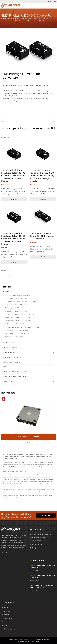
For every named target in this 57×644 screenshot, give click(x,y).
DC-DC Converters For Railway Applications (17, 333)
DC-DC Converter (20, 495)
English (53, 1)
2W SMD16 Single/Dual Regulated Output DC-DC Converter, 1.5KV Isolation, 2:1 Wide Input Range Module (13, 176)
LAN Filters (6, 498)
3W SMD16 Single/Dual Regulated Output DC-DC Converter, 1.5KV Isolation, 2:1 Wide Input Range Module (13, 239)
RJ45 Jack (36, 495)
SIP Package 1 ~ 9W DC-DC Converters (16, 311)
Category (11, 21)
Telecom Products (9, 381)
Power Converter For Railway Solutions (15, 376)
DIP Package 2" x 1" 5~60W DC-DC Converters (18, 321)
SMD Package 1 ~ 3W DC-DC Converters (38, 21)
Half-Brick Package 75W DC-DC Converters (17, 324)
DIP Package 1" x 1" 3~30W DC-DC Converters (18, 317)
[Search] (24, 277)
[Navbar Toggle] (54, 6)
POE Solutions (8, 367)
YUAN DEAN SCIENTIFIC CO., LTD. (28, 639)
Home (6, 21)
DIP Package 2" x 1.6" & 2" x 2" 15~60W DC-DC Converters (22, 327)
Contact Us (19, 498)
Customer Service (9, 629)
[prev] (3, 120)
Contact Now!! (46, 515)
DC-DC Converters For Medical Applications (17, 330)
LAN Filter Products (9, 352)
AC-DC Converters (9, 343)
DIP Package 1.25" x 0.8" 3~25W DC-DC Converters (19, 314)
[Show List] (55, 128)
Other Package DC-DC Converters (14, 337)
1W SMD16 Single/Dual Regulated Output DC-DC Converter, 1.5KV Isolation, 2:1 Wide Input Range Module (42, 176)
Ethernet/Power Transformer (12, 357)
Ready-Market (36, 641)
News (6, 622)
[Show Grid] (52, 128)
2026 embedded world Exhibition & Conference (42, 566)
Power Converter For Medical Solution (15, 372)
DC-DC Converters (20, 21)
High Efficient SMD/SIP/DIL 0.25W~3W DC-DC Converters (21, 302)
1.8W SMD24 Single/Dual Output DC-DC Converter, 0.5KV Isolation (42, 236)
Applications (8, 618)
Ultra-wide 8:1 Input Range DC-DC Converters (18, 295)
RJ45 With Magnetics (10, 347)
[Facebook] (2, 553)
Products (7, 615)
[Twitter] (4, 553)
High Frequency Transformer (12, 362)
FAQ (5, 625)
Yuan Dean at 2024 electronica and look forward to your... (43, 586)
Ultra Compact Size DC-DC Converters (15, 298)
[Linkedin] (6, 553)
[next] (54, 120)
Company (7, 611)
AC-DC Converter (29, 495)
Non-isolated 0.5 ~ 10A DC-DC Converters (17, 305)
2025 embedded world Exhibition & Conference (42, 576)
